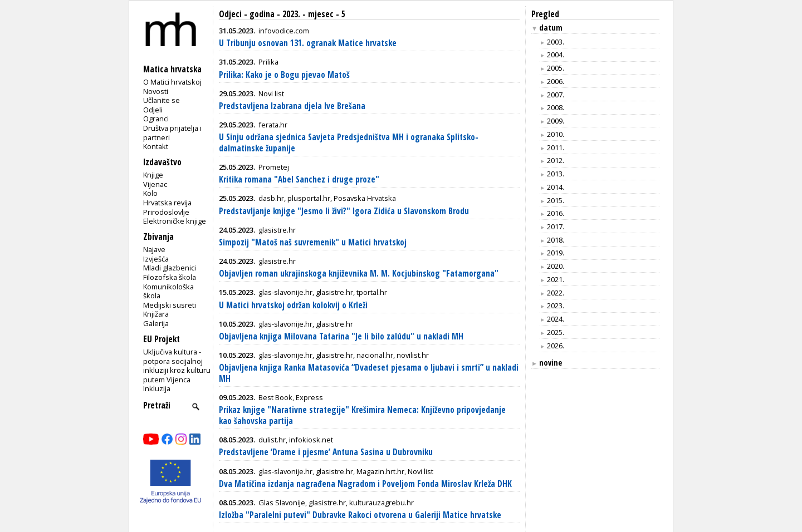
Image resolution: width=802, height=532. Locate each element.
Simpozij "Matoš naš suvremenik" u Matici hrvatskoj (313, 242)
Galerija (156, 323)
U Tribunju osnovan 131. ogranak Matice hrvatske (308, 43)
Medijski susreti (170, 305)
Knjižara (156, 314)
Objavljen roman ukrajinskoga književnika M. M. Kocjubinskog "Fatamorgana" (359, 274)
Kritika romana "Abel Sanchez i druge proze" (299, 179)
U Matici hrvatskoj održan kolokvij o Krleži (293, 305)
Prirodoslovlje (166, 212)
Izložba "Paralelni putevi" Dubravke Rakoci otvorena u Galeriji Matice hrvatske (360, 515)
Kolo (150, 193)
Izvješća (156, 259)
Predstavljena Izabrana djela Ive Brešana (292, 106)
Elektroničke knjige (175, 221)
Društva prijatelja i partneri (172, 133)
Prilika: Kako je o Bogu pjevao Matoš (284, 75)
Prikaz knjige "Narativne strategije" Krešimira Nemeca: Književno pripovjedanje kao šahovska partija (362, 415)
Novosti (156, 91)
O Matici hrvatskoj (172, 82)
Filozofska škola (170, 277)
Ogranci (156, 119)
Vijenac (155, 184)
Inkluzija (157, 388)
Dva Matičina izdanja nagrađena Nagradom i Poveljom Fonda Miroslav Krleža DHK (365, 484)
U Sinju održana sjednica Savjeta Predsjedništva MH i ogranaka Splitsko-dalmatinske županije (349, 143)
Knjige (153, 175)
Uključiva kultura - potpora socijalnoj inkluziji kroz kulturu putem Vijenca (177, 366)
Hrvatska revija (167, 203)
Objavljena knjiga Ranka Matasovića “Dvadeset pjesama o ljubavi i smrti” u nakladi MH (369, 373)
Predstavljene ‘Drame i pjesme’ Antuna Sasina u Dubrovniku (326, 452)
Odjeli (153, 110)
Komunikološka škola (168, 291)
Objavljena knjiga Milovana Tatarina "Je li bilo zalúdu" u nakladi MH (341, 336)
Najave (154, 249)
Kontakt (156, 146)
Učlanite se (162, 100)
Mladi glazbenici (170, 268)
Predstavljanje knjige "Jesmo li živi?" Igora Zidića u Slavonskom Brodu (344, 211)
